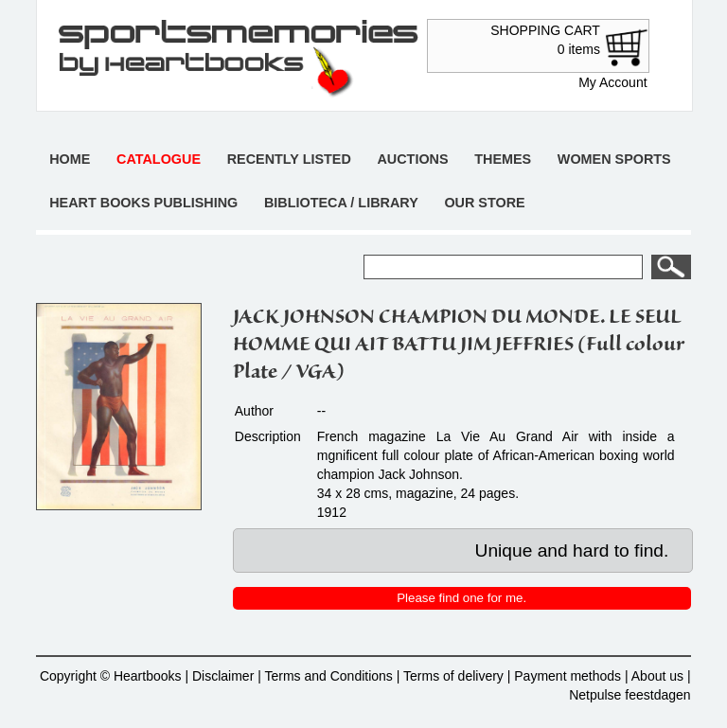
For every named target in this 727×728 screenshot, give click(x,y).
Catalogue (159, 159)
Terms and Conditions (328, 676)
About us (657, 676)
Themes (503, 159)
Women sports (614, 159)
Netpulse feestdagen (629, 695)
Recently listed (289, 159)
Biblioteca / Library (341, 203)
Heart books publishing (143, 203)
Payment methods (567, 676)
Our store (484, 203)
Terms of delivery (453, 676)
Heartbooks (148, 676)
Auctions (412, 159)
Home (70, 159)
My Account (612, 82)
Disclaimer (223, 676)
